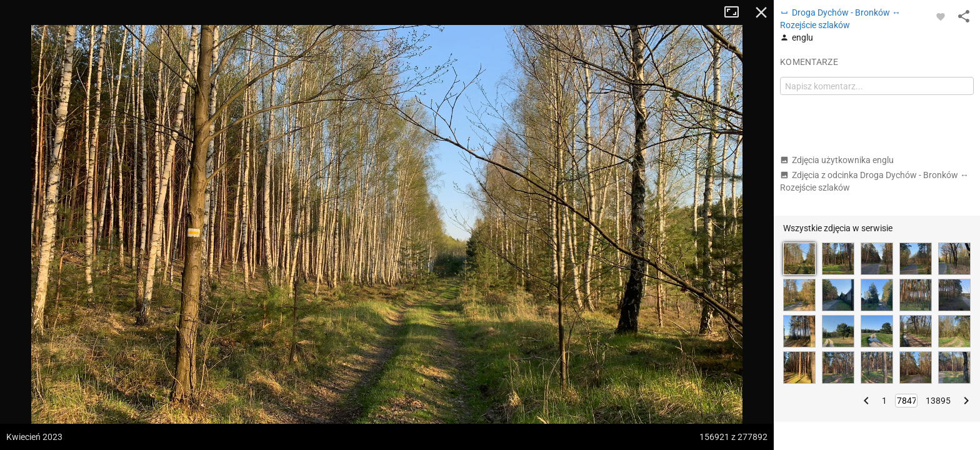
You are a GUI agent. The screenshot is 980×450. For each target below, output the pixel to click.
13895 (938, 401)
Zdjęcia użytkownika (837, 160)
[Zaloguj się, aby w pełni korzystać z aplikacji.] (941, 16)
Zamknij (761, 12)
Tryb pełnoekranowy (736, 12)
